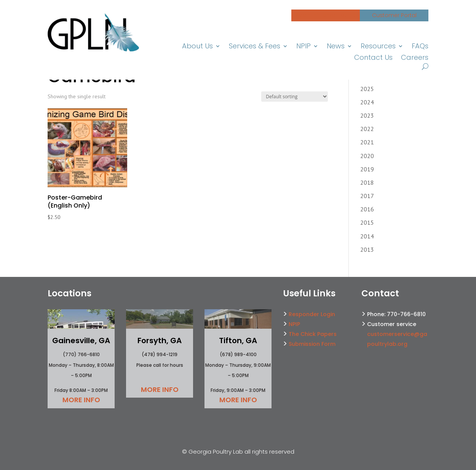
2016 (367, 209)
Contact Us (375, 58)
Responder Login (312, 314)
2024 (367, 102)
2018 (367, 182)
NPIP (305, 47)
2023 (367, 115)
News (337, 47)
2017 (367, 196)
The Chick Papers (313, 334)
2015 (367, 222)
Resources (379, 47)
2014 (367, 236)
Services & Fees (256, 47)
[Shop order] (295, 97)
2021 (367, 142)
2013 (367, 249)
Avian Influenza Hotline (326, 15)
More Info (81, 400)
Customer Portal (394, 15)
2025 (367, 89)
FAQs (420, 47)
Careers (415, 58)
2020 (367, 156)
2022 (367, 129)
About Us (199, 47)
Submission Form (312, 344)
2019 (367, 169)
